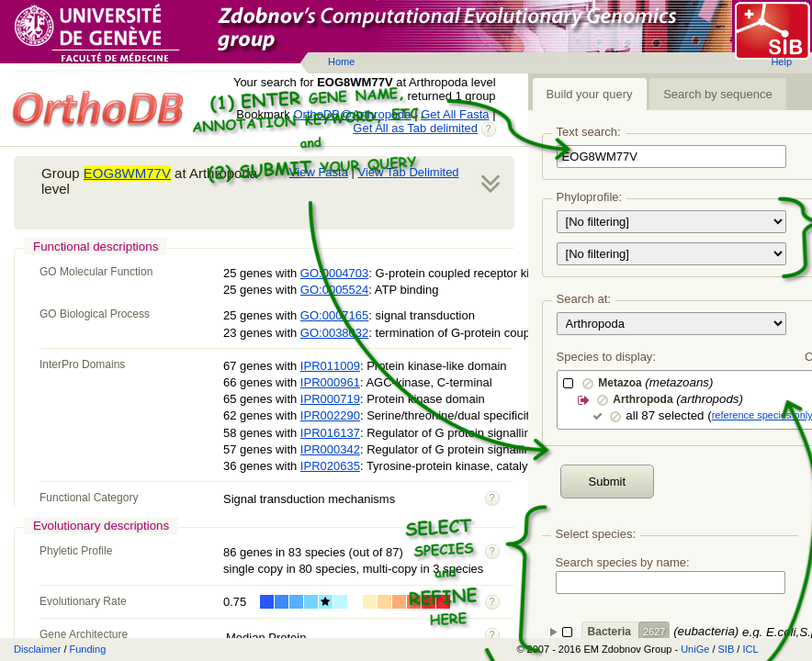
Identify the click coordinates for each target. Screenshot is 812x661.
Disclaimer (37, 649)
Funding (88, 649)
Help (781, 62)
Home (341, 62)
